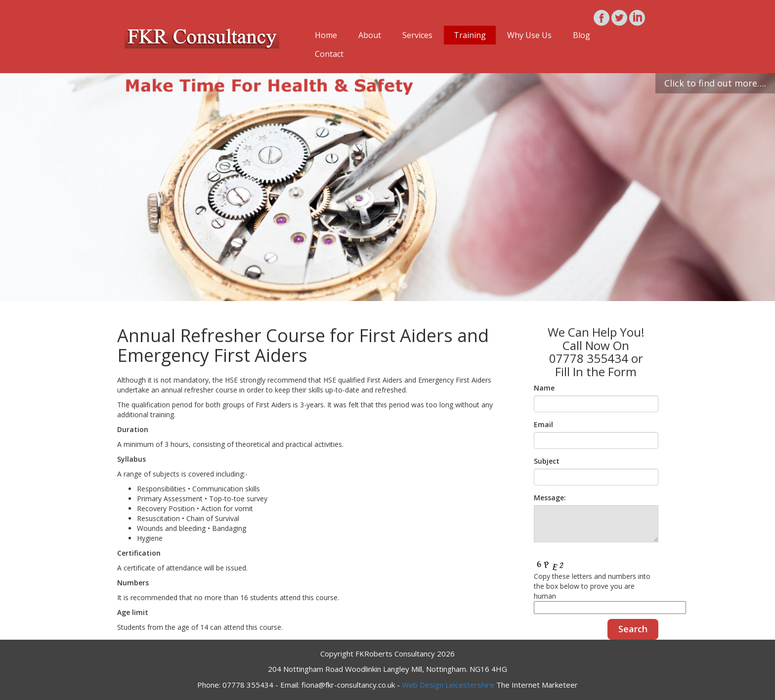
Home (326, 35)
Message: (550, 498)
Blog (581, 35)
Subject (547, 461)
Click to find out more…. (715, 83)
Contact (329, 54)
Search (633, 629)
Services (417, 35)
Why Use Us (529, 35)
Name (544, 388)
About (370, 35)
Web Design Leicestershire (448, 685)
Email (543, 424)
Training (470, 35)
